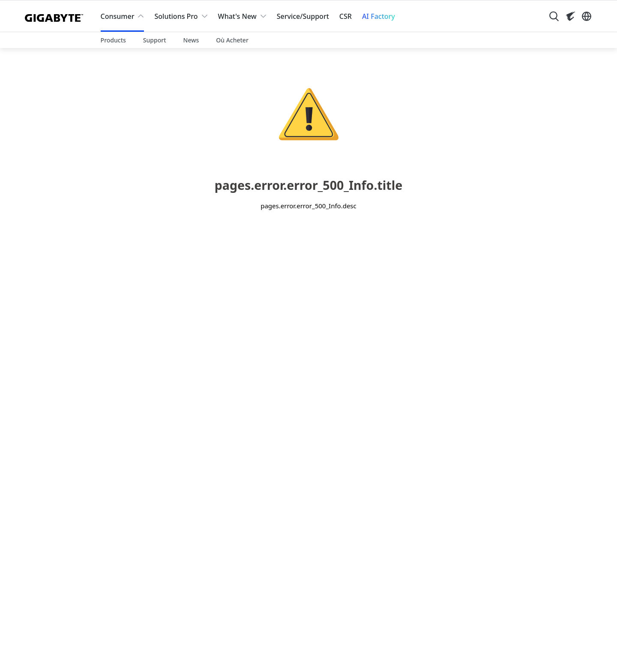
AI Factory (379, 16)
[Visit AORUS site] (570, 16)
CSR (346, 16)
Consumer (118, 16)
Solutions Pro (176, 16)
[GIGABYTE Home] (56, 16)
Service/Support (303, 16)
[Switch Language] (587, 16)
